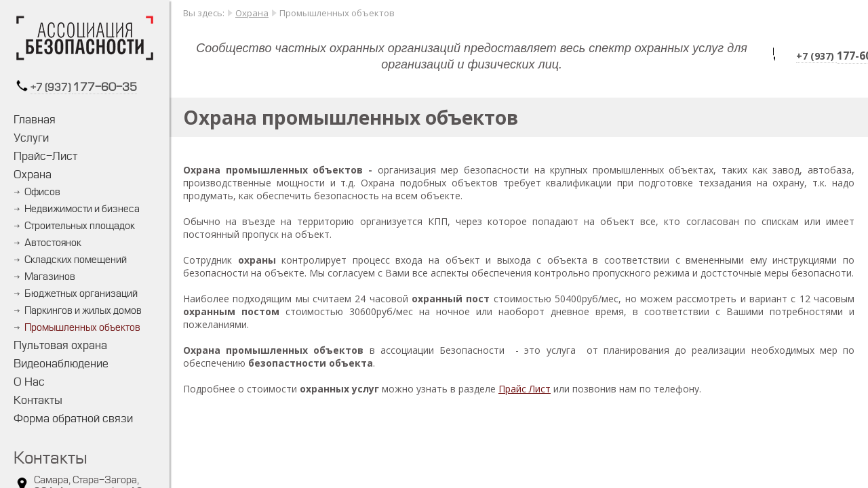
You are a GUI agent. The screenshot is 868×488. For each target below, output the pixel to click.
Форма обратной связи (73, 419)
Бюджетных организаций (81, 294)
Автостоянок (53, 243)
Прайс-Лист (45, 156)
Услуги (31, 138)
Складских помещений (76, 260)
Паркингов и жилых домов (83, 311)
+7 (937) (52, 88)
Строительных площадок (80, 226)
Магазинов (50, 277)
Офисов (42, 192)
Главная (35, 120)
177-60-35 (105, 87)
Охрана (33, 175)
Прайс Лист (525, 389)
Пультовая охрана (60, 345)
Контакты (38, 400)
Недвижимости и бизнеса (82, 209)
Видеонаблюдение (61, 364)
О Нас (29, 382)
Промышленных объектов (82, 328)
